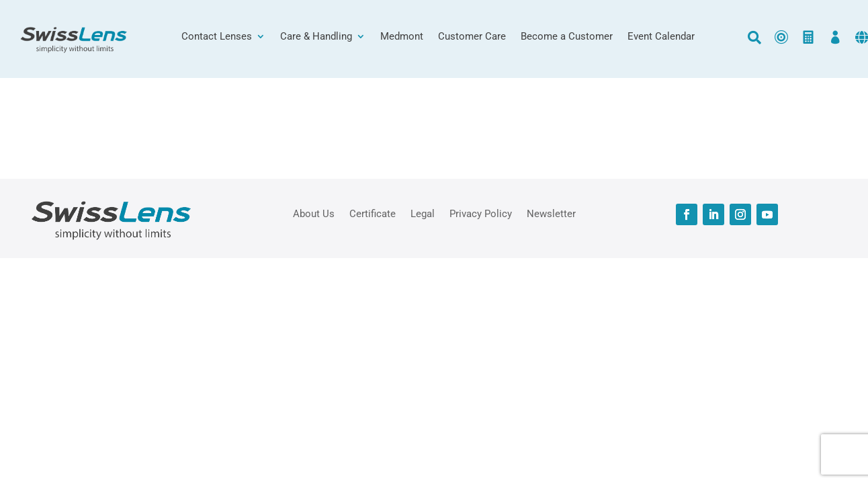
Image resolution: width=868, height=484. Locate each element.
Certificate (373, 213)
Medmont (402, 37)
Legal (423, 213)
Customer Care (472, 37)
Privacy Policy (481, 213)
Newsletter (551, 213)
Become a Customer (567, 37)
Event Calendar (661, 37)
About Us (314, 213)
